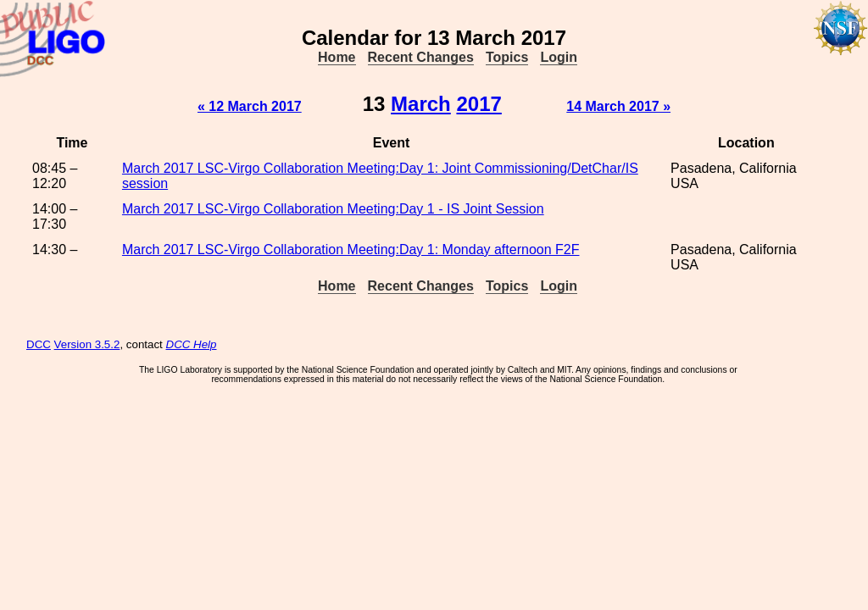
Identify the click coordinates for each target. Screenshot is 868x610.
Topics (507, 57)
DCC (39, 344)
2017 (479, 104)
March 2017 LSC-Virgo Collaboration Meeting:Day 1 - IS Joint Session (333, 209)
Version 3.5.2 (87, 344)
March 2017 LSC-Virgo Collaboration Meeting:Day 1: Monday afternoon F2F (351, 250)
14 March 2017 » (618, 106)
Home (337, 57)
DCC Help (192, 344)
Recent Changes (421, 57)
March (421, 104)
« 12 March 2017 (250, 106)
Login (559, 57)
